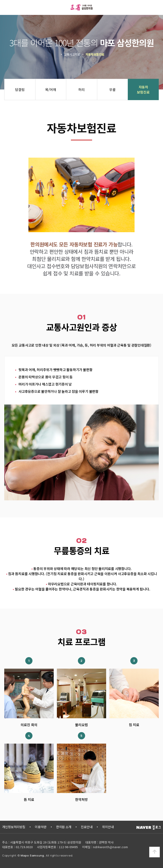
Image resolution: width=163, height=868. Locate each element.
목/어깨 (51, 89)
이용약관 (41, 827)
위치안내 (108, 827)
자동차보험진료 (143, 89)
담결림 (20, 89)
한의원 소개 (64, 827)
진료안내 (87, 827)
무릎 (112, 89)
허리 (81, 89)
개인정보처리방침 (14, 827)
